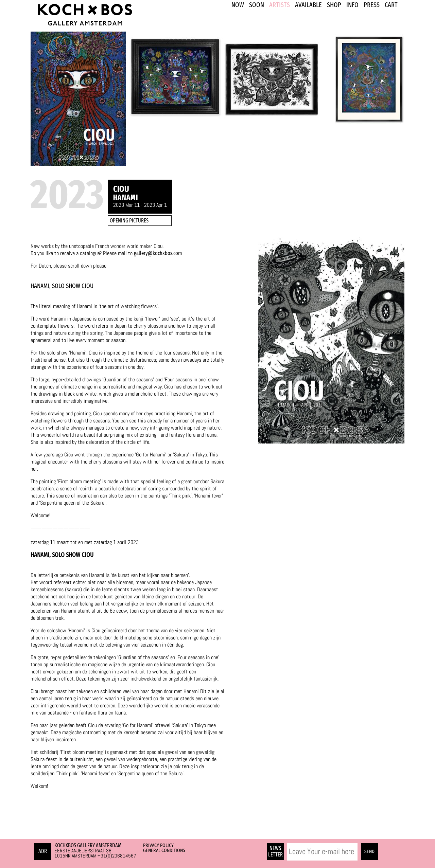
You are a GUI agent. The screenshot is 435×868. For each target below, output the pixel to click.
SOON (257, 5)
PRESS (372, 5)
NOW (238, 5)
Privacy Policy (158, 845)
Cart (391, 5)
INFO (352, 5)
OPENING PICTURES (129, 221)
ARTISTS (280, 5)
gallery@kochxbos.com (158, 253)
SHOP (334, 5)
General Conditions (164, 850)
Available (308, 5)
